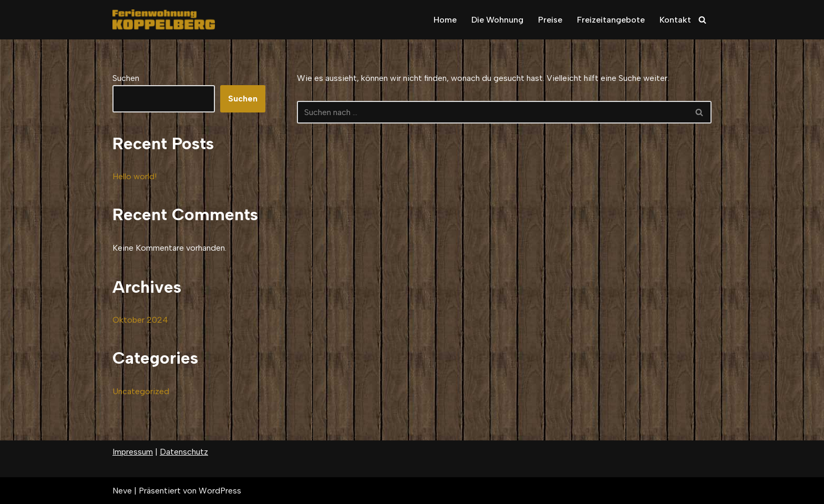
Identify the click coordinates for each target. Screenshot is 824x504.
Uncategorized (141, 391)
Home (445, 20)
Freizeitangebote (611, 20)
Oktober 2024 (140, 320)
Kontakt (675, 20)
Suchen (126, 78)
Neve (122, 491)
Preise (550, 20)
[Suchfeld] (702, 20)
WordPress (220, 491)
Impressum (133, 452)
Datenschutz (184, 452)
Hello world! (135, 176)
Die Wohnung (497, 20)
